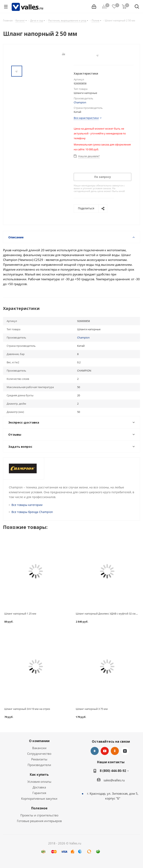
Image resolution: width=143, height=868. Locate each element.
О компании (39, 741)
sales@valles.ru (114, 780)
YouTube (105, 751)
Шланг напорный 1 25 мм (20, 614)
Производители (39, 765)
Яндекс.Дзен (125, 751)
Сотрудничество (39, 754)
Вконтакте (95, 751)
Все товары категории (27, 505)
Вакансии (39, 748)
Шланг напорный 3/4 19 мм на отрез (27, 709)
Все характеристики (86, 118)
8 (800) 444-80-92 (113, 771)
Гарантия (39, 793)
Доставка (39, 787)
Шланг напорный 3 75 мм (92, 709)
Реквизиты (39, 759)
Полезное (39, 808)
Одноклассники (115, 751)
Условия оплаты (39, 782)
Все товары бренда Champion (32, 512)
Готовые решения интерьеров (39, 821)
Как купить (39, 775)
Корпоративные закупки (39, 798)
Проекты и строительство (39, 815)
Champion (80, 102)
